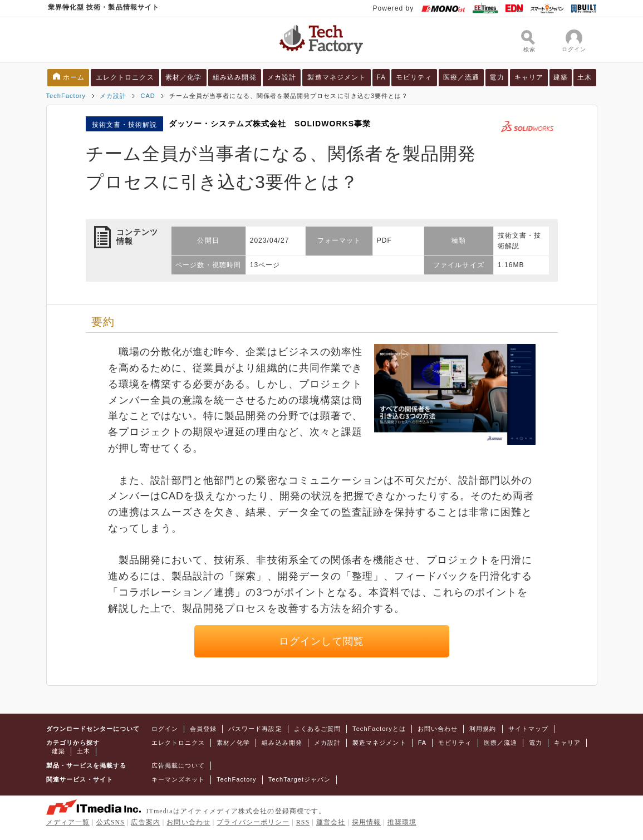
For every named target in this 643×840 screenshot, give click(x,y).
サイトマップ (528, 729)
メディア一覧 (68, 822)
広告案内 (145, 822)
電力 (497, 77)
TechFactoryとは (379, 729)
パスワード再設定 (255, 729)
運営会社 (331, 822)
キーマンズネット (178, 779)
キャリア (529, 77)
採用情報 (366, 822)
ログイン (165, 729)
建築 (561, 77)
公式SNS (111, 822)
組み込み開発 (234, 77)
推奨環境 (402, 822)
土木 (585, 77)
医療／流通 (461, 77)
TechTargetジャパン (300, 779)
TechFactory (66, 96)
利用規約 (483, 729)
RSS (303, 822)
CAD (148, 96)
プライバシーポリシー (253, 822)
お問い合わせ (438, 729)
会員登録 (203, 729)
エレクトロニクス (125, 77)
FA (381, 77)
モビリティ (414, 77)
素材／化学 (183, 77)
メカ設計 (282, 77)
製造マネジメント (337, 77)
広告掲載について (178, 765)
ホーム (74, 77)
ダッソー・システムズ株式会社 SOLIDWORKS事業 (270, 124)
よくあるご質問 (317, 729)
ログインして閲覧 (321, 641)
